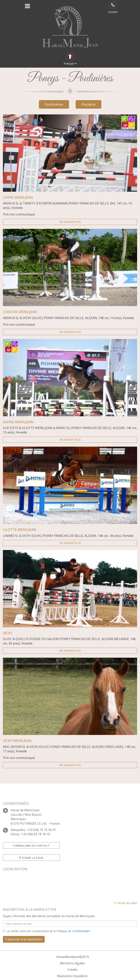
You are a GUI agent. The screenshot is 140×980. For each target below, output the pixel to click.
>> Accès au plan (125, 903)
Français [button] (70, 58)
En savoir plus (70, 222)
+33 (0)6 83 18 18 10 (36, 834)
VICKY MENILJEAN (17, 741)
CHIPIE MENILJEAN (18, 198)
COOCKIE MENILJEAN (20, 312)
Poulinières (54, 104)
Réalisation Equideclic (72, 976)
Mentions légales (72, 963)
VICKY (8, 633)
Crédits (72, 970)
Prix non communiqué (19, 214)
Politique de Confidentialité (73, 931)
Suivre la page (31, 858)
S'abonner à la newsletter (24, 939)
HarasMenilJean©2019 (73, 957)
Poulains (88, 104)
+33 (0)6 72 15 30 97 (42, 830)
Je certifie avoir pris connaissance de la (49, 931)
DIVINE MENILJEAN (18, 422)
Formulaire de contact (31, 845)
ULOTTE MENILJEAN (20, 530)
